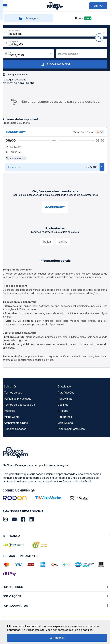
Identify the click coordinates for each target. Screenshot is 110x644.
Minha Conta (12, 417)
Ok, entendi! (57, 638)
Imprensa (10, 411)
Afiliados (63, 411)
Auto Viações (66, 393)
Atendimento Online (16, 423)
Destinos (63, 405)
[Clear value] (51, 54)
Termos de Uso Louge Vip (20, 405)
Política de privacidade (18, 399)
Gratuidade (64, 386)
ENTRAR (98, 6)
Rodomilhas (65, 417)
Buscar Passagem (55, 64)
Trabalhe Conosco (15, 429)
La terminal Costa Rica (71, 429)
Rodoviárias (65, 399)
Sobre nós (10, 386)
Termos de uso (13, 393)
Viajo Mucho (65, 423)
